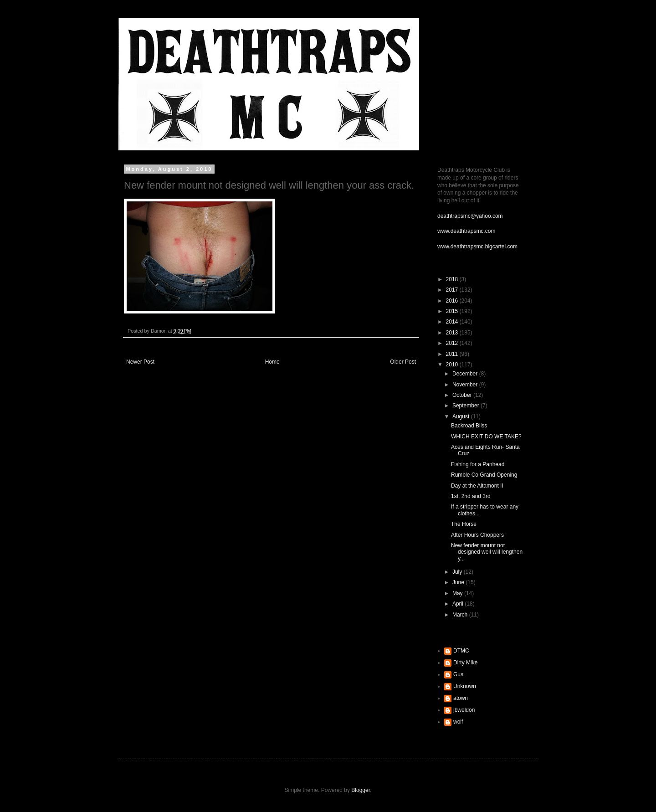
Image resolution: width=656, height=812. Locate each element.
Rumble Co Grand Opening (484, 475)
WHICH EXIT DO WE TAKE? (486, 437)
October (463, 395)
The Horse (464, 524)
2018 (453, 279)
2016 (453, 301)
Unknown (465, 686)
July (458, 572)
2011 (453, 354)
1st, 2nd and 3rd (471, 496)
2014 (453, 322)
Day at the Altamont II (477, 486)
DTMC (461, 651)
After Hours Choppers (477, 535)
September (466, 406)
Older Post (403, 362)
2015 (453, 311)
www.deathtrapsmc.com (466, 231)
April (459, 604)
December (466, 374)
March (461, 615)
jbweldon (464, 710)
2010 (453, 365)
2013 (453, 333)
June (459, 582)
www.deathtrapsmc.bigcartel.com (477, 247)
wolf (458, 722)
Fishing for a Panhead (478, 464)
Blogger (361, 790)
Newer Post (140, 362)
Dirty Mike (465, 663)
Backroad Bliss (469, 426)
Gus (458, 674)
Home (272, 362)
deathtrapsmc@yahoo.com (470, 216)
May (458, 593)
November (466, 385)
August (462, 416)
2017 (453, 290)
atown (461, 698)
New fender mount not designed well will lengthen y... (487, 552)
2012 (453, 343)
